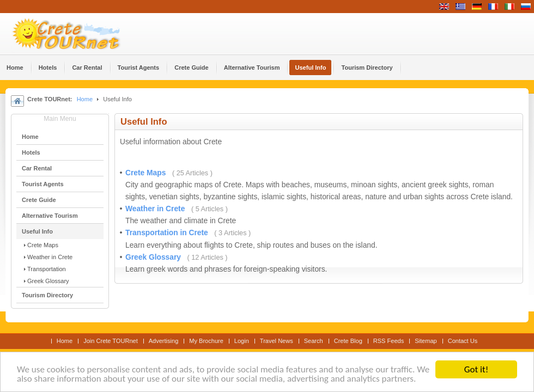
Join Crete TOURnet (111, 341)
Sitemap (426, 341)
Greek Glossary (154, 257)
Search (314, 341)
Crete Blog (348, 341)
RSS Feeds (389, 341)
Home (85, 99)
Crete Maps (147, 173)
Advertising (164, 341)
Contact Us (463, 341)
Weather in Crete (156, 209)
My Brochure (206, 341)
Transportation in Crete (168, 233)
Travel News (277, 341)
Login (242, 341)
